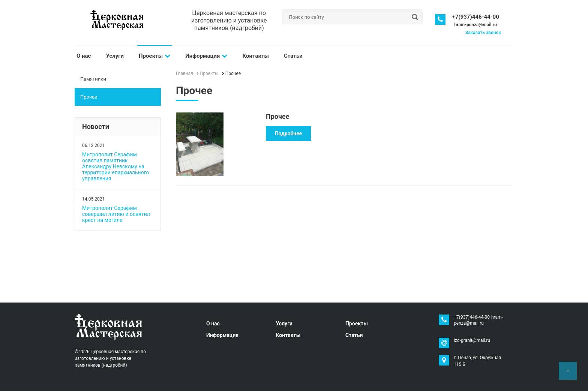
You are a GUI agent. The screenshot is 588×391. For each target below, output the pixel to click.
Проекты (154, 56)
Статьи (293, 56)
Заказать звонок (483, 33)
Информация (206, 56)
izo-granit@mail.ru (472, 340)
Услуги (115, 56)
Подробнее (289, 133)
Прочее (89, 97)
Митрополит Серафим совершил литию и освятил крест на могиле (116, 214)
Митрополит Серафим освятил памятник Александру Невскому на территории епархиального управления (115, 166)
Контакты (256, 56)
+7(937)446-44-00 (476, 17)
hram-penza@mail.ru (475, 25)
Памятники (93, 79)
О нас (84, 56)
